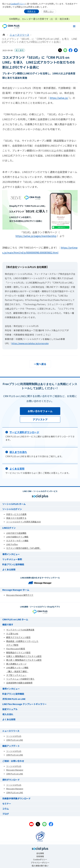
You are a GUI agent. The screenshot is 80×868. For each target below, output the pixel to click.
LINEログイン (9, 528)
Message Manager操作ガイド (20, 595)
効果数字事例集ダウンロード (16, 798)
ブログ (6, 814)
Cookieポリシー (18, 4)
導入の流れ (8, 714)
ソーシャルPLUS (14, 736)
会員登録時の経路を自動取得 (19, 683)
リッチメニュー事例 (12, 559)
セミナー (7, 804)
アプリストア (40, 419)
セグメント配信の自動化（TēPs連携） (24, 548)
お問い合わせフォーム (40, 411)
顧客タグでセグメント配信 (18, 637)
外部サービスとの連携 (16, 514)
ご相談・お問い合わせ (13, 761)
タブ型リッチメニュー (16, 675)
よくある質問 (9, 569)
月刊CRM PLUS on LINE (14, 699)
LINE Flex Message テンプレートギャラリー (24, 704)
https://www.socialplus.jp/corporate (30, 343)
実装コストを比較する (16, 518)
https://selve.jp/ (59, 98)
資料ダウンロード (11, 780)
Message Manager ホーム (16, 590)
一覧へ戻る (40, 364)
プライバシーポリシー (40, 862)
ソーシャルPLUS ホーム (14, 504)
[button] (74, 26)
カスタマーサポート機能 (17, 541)
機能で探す (8, 624)
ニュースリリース (19, 35)
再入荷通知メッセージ (16, 664)
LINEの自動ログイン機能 (17, 537)
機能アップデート (11, 746)
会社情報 (40, 853)
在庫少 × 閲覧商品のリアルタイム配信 (24, 656)
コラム (6, 809)
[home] (11, 26)
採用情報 (40, 856)
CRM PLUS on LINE (15, 740)
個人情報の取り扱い (40, 866)
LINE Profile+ (12, 544)
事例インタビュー (11, 554)
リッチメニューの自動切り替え (20, 679)
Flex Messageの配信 (16, 649)
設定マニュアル (10, 709)
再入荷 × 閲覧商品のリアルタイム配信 (24, 660)
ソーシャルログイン (12, 509)
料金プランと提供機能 (13, 564)
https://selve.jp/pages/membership (36, 236)
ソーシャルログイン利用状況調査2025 (24, 522)
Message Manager (15, 770)
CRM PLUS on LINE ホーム (15, 619)
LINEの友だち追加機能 (16, 533)
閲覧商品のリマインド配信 (18, 652)
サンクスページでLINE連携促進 (20, 630)
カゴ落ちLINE (12, 634)
